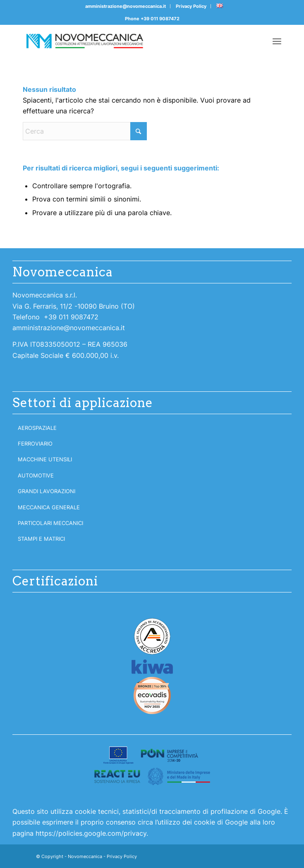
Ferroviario (35, 444)
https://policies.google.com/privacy (91, 833)
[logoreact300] (152, 766)
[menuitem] (126, 6)
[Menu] (277, 41)
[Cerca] (85, 131)
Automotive (36, 475)
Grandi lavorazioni (47, 491)
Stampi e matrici (41, 539)
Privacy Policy (191, 6)
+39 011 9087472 (160, 19)
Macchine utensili (45, 459)
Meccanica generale (49, 507)
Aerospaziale (37, 428)
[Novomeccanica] (126, 41)
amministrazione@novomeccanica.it (126, 6)
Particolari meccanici (50, 523)
